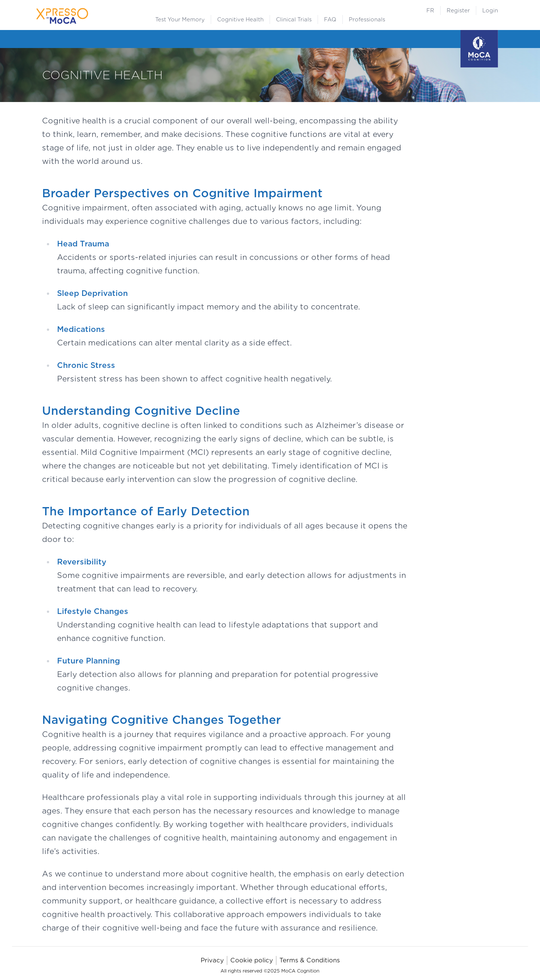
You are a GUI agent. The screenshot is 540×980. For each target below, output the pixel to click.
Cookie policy (252, 960)
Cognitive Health (240, 20)
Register (458, 11)
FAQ (330, 20)
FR (430, 11)
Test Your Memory (180, 20)
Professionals (367, 20)
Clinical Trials (294, 20)
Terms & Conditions (310, 960)
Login (490, 11)
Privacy (212, 960)
